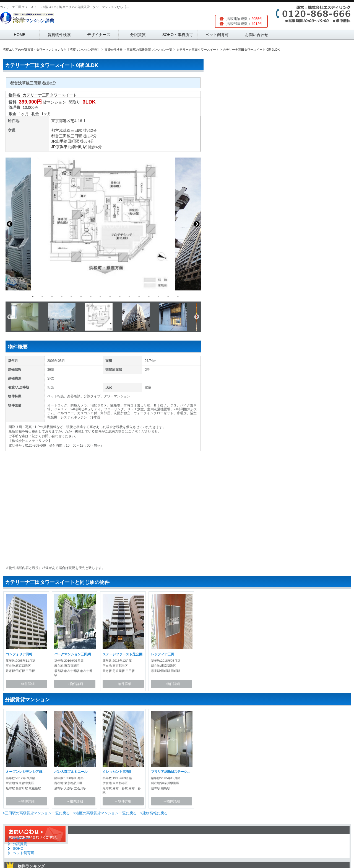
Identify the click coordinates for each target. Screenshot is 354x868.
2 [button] (42, 297)
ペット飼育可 (217, 35)
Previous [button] (10, 224)
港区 (67, 121)
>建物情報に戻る (154, 813)
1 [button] (33, 297)
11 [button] (129, 297)
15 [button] (168, 297)
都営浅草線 (61, 130)
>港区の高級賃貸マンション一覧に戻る (105, 813)
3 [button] (52, 297)
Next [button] (197, 224)
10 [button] (120, 297)
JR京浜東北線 (63, 147)
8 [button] (100, 297)
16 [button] (178, 297)
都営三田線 (61, 136)
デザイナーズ (99, 35)
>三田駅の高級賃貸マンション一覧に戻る (36, 813)
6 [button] (81, 297)
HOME (20, 35)
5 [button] (71, 297)
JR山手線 (59, 141)
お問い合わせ (257, 35)
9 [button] (110, 297)
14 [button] (158, 297)
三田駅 (76, 130)
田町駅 (73, 141)
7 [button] (91, 297)
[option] (103, 224)
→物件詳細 (26, 684)
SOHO (18, 848)
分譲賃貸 (138, 35)
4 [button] (62, 297)
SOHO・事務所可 (178, 35)
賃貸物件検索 (59, 35)
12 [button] (139, 297)
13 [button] (149, 297)
